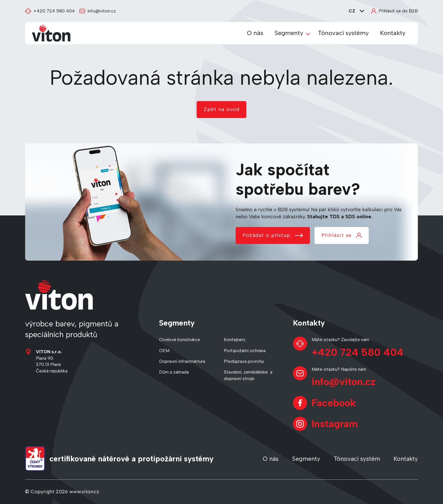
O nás (255, 33)
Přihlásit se (342, 235)
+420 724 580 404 (50, 11)
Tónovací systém (357, 459)
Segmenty (289, 33)
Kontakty (393, 33)
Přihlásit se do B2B (394, 11)
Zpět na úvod (221, 109)
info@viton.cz (98, 11)
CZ (356, 11)
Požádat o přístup (273, 235)
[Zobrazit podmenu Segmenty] (308, 33)
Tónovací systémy (343, 33)
